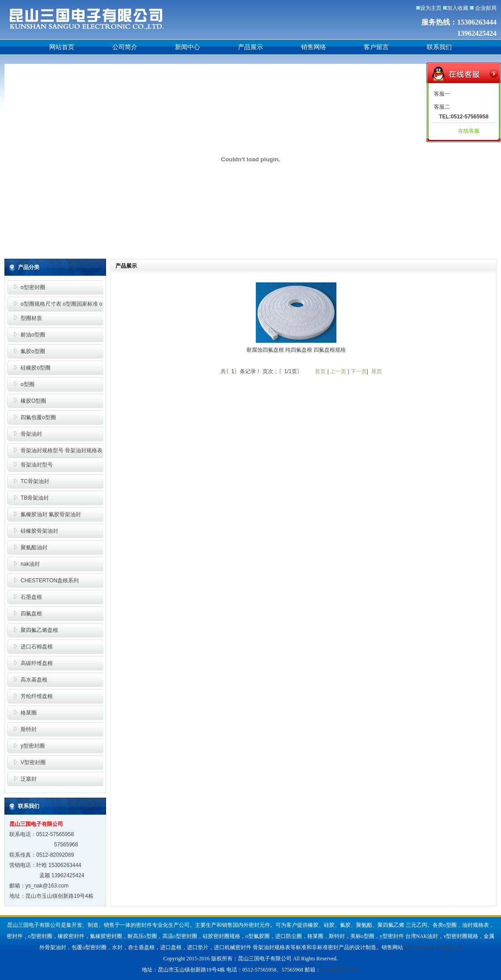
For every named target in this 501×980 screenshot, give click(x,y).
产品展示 (250, 47)
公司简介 (125, 47)
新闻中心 (187, 47)
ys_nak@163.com (47, 886)
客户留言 (376, 47)
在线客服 (469, 131)
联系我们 (439, 47)
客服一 (442, 94)
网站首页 (62, 47)
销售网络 (314, 47)
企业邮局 (486, 8)
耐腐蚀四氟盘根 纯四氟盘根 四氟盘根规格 (296, 350)
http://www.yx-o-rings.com (432, 947)
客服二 (442, 107)
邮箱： (17, 886)
